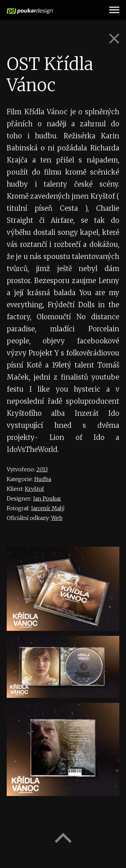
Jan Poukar (47, 498)
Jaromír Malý (48, 508)
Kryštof (34, 489)
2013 (42, 469)
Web (57, 518)
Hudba (43, 479)
